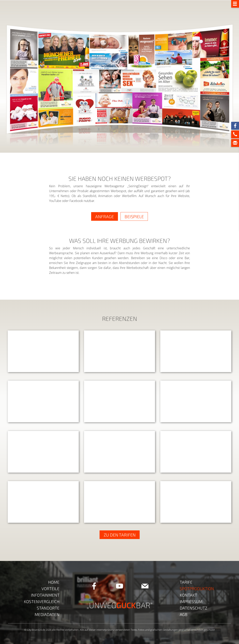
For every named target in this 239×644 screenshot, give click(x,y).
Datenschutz (194, 608)
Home (54, 582)
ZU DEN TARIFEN (120, 535)
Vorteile (50, 588)
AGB (184, 614)
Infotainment (45, 595)
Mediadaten (47, 614)
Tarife (186, 582)
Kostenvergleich (42, 601)
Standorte (48, 608)
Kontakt (188, 595)
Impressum (191, 601)
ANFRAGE (105, 216)
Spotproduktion (197, 588)
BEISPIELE (134, 216)
